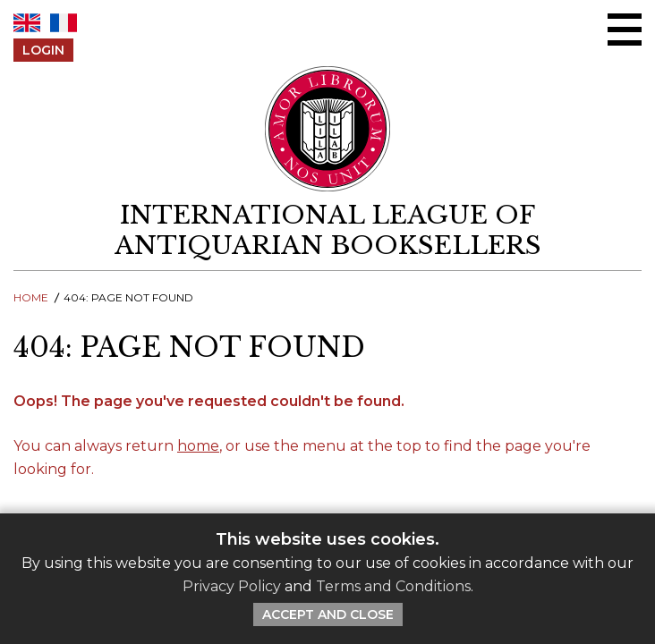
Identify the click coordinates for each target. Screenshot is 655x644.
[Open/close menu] (625, 30)
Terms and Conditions (393, 586)
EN (27, 23)
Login (43, 50)
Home (31, 297)
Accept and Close (328, 614)
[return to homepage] (327, 230)
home (198, 446)
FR (64, 23)
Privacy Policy (232, 586)
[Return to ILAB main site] (328, 129)
